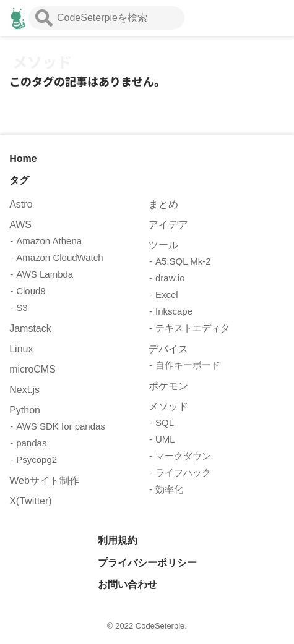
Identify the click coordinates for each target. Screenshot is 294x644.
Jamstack (30, 328)
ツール (163, 245)
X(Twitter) (30, 501)
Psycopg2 (37, 460)
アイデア (168, 225)
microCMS (32, 369)
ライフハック (183, 472)
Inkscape (174, 311)
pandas (31, 443)
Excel (167, 294)
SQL (165, 422)
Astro (21, 204)
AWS (20, 225)
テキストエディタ (192, 328)
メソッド (168, 406)
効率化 (169, 489)
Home (23, 159)
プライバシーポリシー (147, 563)
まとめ (163, 204)
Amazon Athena (49, 241)
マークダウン (183, 456)
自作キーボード (188, 365)
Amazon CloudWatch (59, 257)
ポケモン (168, 386)
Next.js (24, 390)
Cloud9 (31, 291)
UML (165, 439)
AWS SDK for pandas (61, 426)
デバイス (168, 349)
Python (25, 410)
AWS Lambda (45, 274)
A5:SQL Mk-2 (183, 261)
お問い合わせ (128, 584)
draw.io (170, 278)
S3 (22, 307)
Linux (21, 349)
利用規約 (118, 540)
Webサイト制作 (44, 481)
